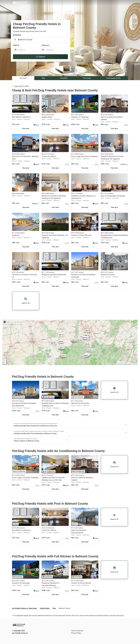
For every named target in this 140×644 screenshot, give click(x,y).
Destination (17, 35)
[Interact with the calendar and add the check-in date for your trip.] (15, 50)
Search (40, 57)
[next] (37, 104)
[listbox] (26, 104)
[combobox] (40, 40)
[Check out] (57, 50)
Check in (16, 45)
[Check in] (29, 50)
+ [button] (5, 360)
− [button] (5, 363)
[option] (26, 104)
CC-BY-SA (134, 364)
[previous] (14, 104)
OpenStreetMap (121, 364)
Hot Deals (23, 78)
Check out (45, 45)
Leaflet (109, 364)
